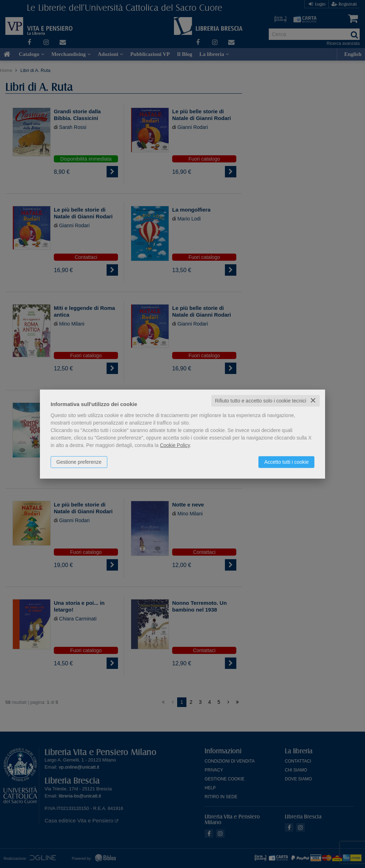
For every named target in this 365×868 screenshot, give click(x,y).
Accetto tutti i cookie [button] (286, 462)
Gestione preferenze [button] (79, 462)
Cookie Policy (175, 445)
